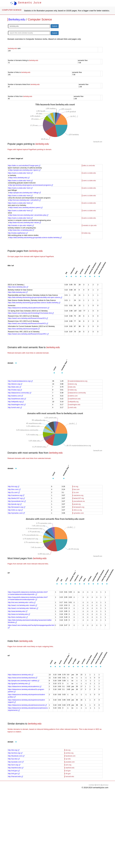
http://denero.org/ (15, 384)
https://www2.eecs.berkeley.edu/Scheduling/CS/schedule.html (31, 313)
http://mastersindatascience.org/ (20, 381)
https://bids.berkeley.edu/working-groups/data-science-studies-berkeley (36, 238)
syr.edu (68, 759)
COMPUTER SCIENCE (12, 10)
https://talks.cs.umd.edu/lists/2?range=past (24, 166)
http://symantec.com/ (16, 513)
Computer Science (40, 19)
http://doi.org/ (14, 750)
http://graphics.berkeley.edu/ (19, 684)
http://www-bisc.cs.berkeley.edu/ (22, 230)
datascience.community (77, 393)
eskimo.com (73, 396)
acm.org (68, 765)
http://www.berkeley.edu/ (18, 611)
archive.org (69, 753)
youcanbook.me (79, 501)
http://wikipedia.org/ (16, 402)
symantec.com (79, 513)
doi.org (68, 750)
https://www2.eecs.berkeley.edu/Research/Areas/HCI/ (28, 323)
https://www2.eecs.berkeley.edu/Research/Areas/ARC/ (28, 334)
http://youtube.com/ (16, 762)
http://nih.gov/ (14, 774)
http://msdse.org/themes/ (18, 233)
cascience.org (78, 495)
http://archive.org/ (15, 753)
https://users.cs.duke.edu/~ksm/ (20, 173)
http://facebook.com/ (16, 756)
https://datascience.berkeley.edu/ (21, 675)
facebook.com (70, 756)
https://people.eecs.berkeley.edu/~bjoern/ (25, 170)
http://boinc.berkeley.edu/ (18, 617)
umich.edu (73, 408)
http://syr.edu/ (14, 759)
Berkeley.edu (17, 19)
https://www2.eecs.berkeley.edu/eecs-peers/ (26, 208)
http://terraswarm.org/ (17, 507)
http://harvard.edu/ (16, 777)
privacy (105, 785)
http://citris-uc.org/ (15, 510)
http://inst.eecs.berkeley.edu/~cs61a (22, 602)
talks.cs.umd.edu (89, 166)
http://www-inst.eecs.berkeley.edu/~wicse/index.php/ (29, 215)
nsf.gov (68, 771)
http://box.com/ (14, 489)
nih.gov (68, 774)
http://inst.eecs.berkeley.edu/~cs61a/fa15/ (25, 200)
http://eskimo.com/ (16, 396)
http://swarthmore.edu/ (17, 399)
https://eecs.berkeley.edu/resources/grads (24, 329)
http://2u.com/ (14, 492)
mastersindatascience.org (78, 381)
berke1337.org (79, 498)
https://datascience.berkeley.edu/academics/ (25, 686)
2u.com (76, 492)
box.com (76, 489)
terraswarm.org (79, 507)
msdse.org (87, 233)
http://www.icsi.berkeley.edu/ (19, 614)
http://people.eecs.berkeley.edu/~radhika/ (24, 681)
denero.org (73, 384)
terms (99, 785)
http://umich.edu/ (15, 408)
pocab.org (77, 504)
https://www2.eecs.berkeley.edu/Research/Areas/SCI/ (28, 318)
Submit (55, 26)
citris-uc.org (78, 510)
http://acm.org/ (14, 765)
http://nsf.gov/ (14, 771)
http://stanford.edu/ (16, 768)
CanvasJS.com (98, 142)
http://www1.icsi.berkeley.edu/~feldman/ (23, 608)
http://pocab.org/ (15, 504)
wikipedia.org (74, 402)
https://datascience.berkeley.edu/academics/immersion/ (29, 308)
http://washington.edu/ (17, 405)
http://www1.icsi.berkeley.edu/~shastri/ (23, 605)
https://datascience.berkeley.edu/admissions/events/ (27, 705)
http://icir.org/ (14, 487)
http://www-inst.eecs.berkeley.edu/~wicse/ (25, 223)
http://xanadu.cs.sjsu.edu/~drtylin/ (21, 225)
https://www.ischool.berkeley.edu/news (23, 678)
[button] (66, 277)
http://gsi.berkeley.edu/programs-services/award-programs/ (31, 185)
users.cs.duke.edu (89, 173)
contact (92, 785)
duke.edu (72, 387)
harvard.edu (70, 777)
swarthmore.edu (75, 399)
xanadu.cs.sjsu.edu (90, 225)
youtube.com (70, 762)
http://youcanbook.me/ (17, 501)
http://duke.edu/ (15, 387)
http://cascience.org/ (16, 495)
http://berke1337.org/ (16, 498)
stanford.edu (70, 768)
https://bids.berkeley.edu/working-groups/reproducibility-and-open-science (35, 297)
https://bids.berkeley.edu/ (18, 292)
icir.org (76, 487)
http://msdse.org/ (15, 390)
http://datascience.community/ (20, 393)
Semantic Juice (26, 3)
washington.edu (75, 405)
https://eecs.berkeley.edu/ (19, 178)
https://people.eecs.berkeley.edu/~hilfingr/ (25, 193)
